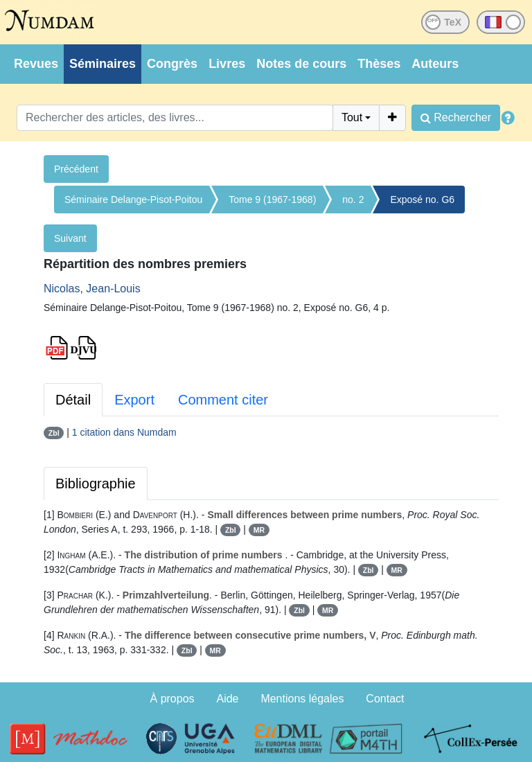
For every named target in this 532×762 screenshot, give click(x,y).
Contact (385, 699)
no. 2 (353, 200)
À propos (172, 699)
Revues (36, 64)
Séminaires (103, 64)
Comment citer (223, 400)
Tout (352, 117)
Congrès (172, 64)
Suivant (70, 238)
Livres (227, 64)
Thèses (379, 64)
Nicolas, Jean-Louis (92, 289)
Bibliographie (96, 484)
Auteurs (435, 64)
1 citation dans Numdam (124, 432)
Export (134, 400)
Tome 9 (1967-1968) (272, 200)
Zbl (54, 433)
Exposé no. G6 (422, 200)
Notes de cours (301, 64)
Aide (227, 699)
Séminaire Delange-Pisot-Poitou (133, 200)
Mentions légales (302, 699)
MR (259, 530)
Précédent (76, 169)
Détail (73, 400)
